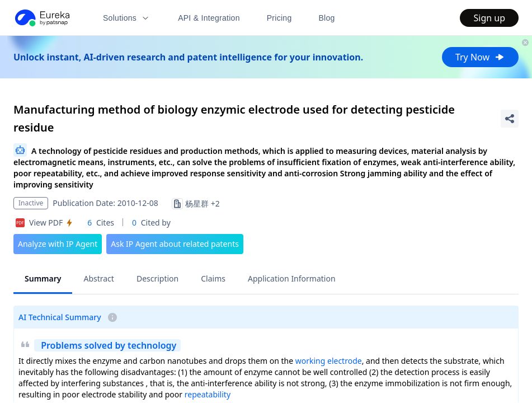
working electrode (329, 361)
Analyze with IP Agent (58, 244)
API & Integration (209, 18)
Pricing (279, 18)
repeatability (208, 394)
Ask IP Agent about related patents (175, 244)
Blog (327, 18)
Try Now (480, 57)
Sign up (489, 18)
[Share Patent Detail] (510, 119)
